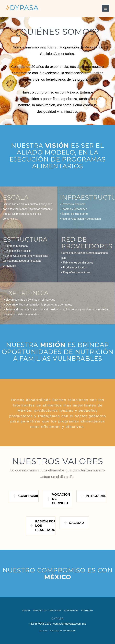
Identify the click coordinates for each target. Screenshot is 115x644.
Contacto (87, 611)
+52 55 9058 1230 (40, 624)
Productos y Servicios (47, 611)
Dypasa (26, 611)
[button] (106, 8)
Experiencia (71, 611)
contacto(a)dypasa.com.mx (70, 624)
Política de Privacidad (63, 631)
